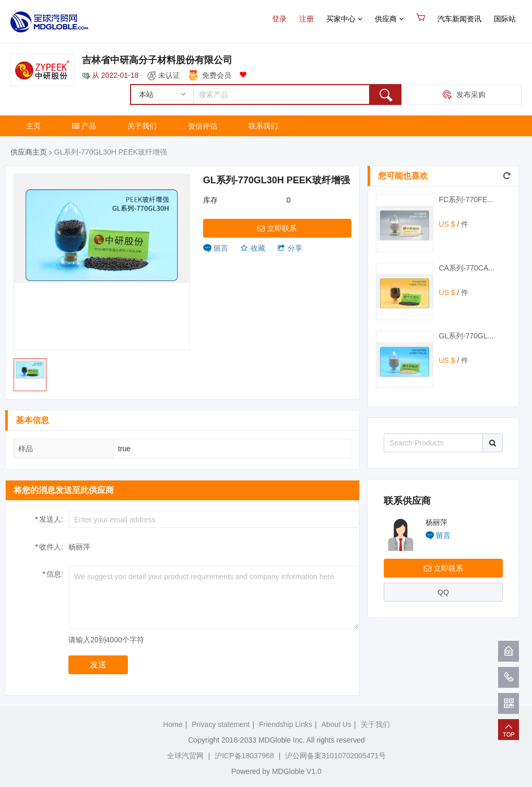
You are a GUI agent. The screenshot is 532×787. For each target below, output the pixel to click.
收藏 (253, 248)
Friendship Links (286, 724)
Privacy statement (221, 724)
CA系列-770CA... (466, 268)
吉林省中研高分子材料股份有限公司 (157, 60)
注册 (306, 19)
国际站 (505, 19)
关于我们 (142, 126)
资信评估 (203, 126)
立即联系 (277, 228)
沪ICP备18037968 (244, 756)
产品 (84, 126)
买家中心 (344, 19)
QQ (443, 592)
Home (173, 724)
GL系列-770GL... (466, 336)
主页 (33, 126)
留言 (221, 248)
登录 (279, 19)
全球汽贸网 (185, 756)
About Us (337, 724)
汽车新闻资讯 (459, 19)
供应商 (389, 19)
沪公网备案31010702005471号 (335, 756)
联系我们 (263, 126)
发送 (98, 665)
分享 (290, 248)
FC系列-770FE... (466, 199)
